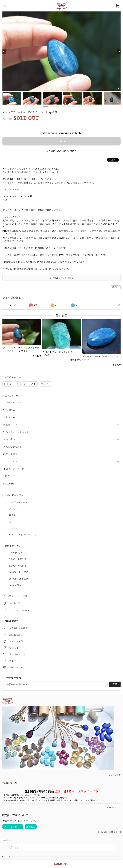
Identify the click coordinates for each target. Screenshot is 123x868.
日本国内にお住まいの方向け (61, 151)
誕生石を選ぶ (10, 454)
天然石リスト (10, 425)
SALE (6, 476)
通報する (116, 287)
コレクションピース (14, 403)
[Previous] (4, 51)
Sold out (62, 141)
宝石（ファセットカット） (17, 432)
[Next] (119, 51)
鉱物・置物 (9, 439)
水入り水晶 (9, 417)
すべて (13, 305)
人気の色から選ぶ (13, 447)
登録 (115, 684)
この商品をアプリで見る (62, 278)
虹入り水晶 (9, 410)
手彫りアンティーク (14, 469)
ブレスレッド (10, 462)
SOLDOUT (9, 484)
